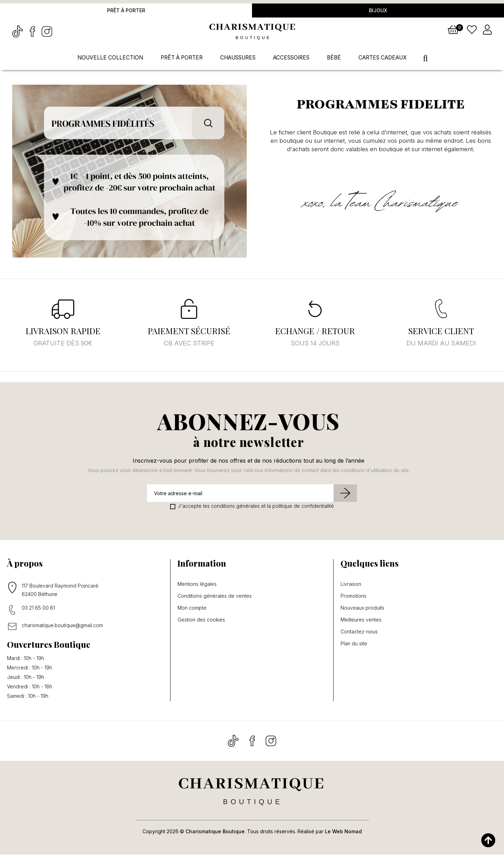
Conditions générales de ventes (215, 597)
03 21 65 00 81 (38, 609)
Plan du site (354, 645)
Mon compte (192, 609)
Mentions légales (197, 585)
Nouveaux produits (362, 609)
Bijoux (378, 11)
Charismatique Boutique (215, 833)
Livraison (351, 585)
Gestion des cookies (201, 621)
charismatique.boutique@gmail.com (62, 627)
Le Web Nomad (343, 833)
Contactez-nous (359, 633)
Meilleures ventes (361, 621)
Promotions (353, 597)
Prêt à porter (126, 11)
